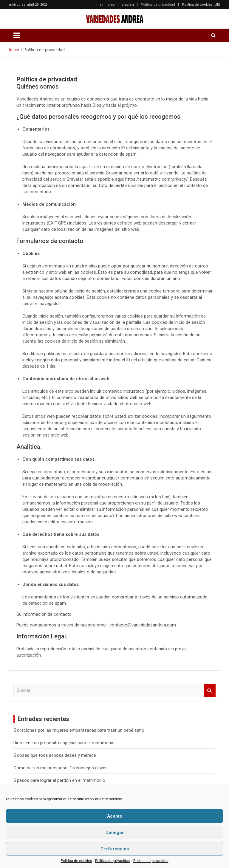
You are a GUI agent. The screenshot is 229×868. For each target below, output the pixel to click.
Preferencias (115, 849)
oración (128, 5)
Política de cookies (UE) (201, 5)
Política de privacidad (113, 861)
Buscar (210, 690)
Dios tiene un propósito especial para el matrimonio (64, 743)
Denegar (115, 833)
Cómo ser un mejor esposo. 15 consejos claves (61, 768)
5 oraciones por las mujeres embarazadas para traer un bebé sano (79, 730)
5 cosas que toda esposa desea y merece (55, 755)
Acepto (115, 816)
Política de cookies (76, 861)
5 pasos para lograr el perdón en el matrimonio (59, 780)
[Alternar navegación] (17, 35)
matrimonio (106, 5)
